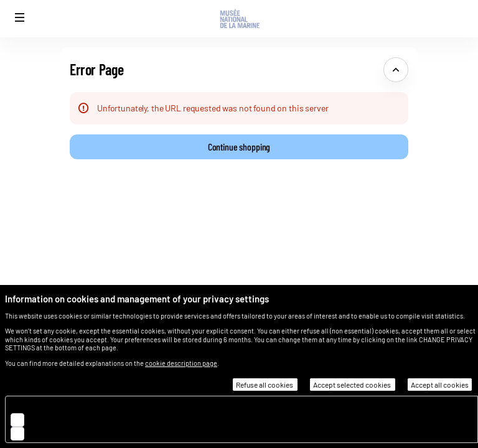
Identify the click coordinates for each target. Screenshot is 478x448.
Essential (49, 405)
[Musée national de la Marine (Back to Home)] (239, 19)
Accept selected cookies (353, 385)
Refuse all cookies (265, 385)
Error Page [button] (96, 69)
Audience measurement (76, 419)
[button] (20, 17)
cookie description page (181, 363)
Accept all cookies (440, 385)
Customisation (60, 433)
